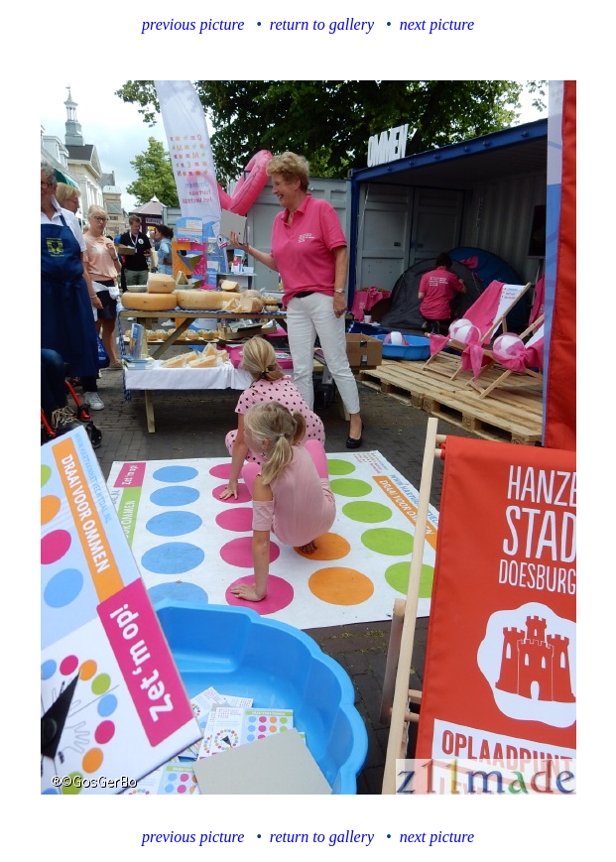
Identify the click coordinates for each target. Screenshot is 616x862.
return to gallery (322, 24)
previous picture (193, 24)
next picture (437, 24)
